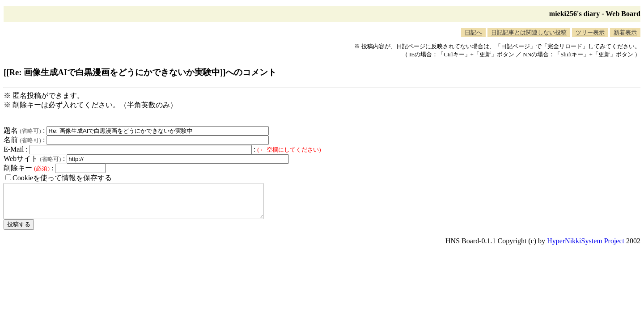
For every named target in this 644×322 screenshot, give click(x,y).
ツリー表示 (590, 32)
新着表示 (625, 32)
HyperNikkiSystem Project (586, 248)
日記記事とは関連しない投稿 (529, 32)
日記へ (473, 32)
